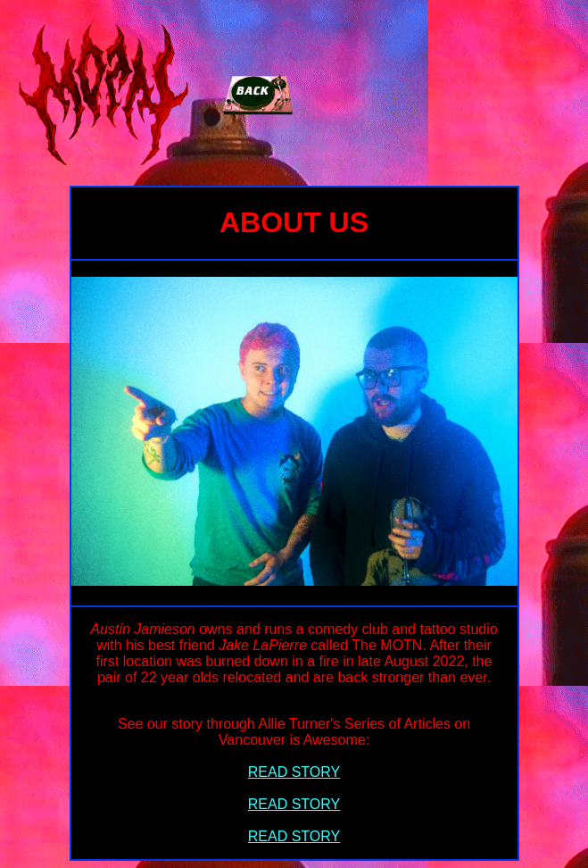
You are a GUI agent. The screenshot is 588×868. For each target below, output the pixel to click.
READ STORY (294, 772)
